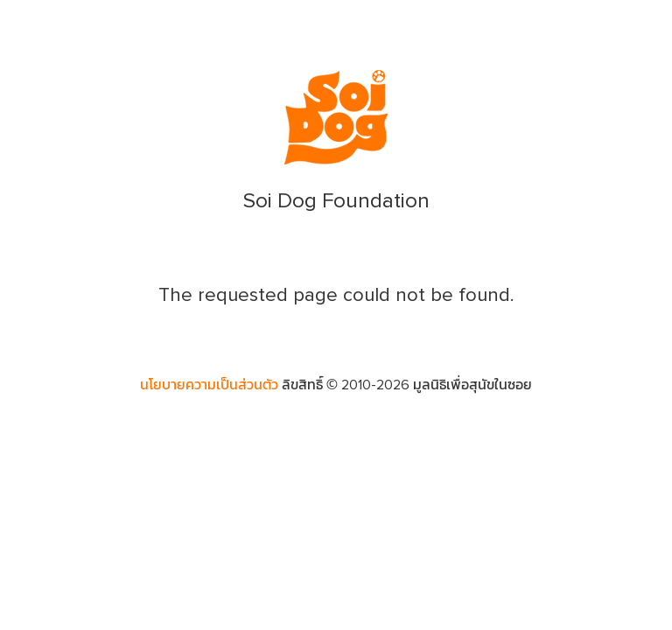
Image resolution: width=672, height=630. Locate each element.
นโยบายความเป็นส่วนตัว (209, 385)
